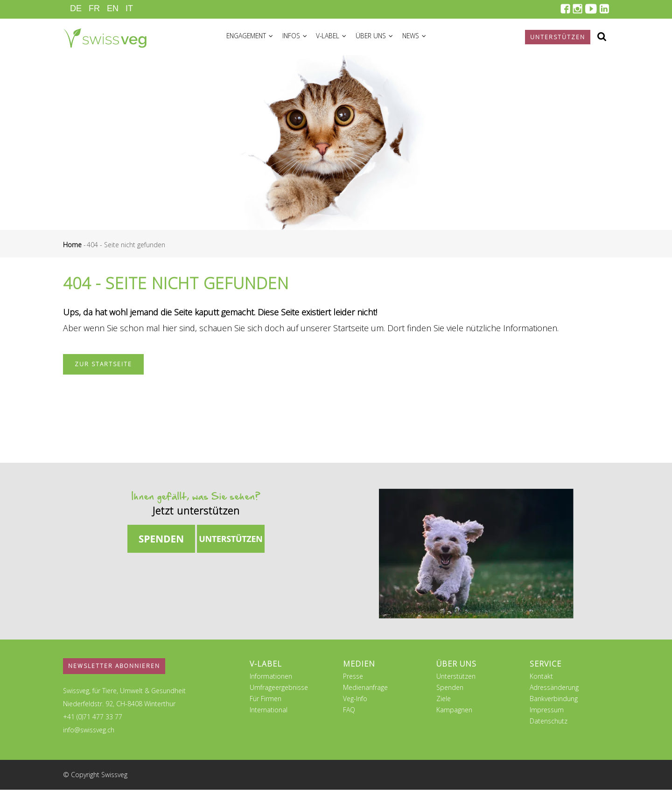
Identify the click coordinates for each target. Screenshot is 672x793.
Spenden (450, 691)
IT (129, 8)
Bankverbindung (554, 702)
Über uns (386, 38)
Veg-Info (355, 702)
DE (76, 8)
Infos (301, 38)
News (429, 38)
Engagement (252, 38)
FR (94, 8)
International (269, 713)
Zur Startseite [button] (103, 367)
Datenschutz (549, 724)
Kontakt (541, 679)
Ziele (444, 702)
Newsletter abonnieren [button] (114, 669)
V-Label (340, 38)
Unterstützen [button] (558, 37)
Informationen (271, 679)
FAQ (349, 713)
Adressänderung (554, 691)
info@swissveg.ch (89, 733)
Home (72, 248)
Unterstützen (456, 679)
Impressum (547, 713)
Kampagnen (454, 713)
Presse (353, 679)
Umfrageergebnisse (279, 691)
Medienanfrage (365, 691)
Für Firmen (266, 702)
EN (113, 8)
